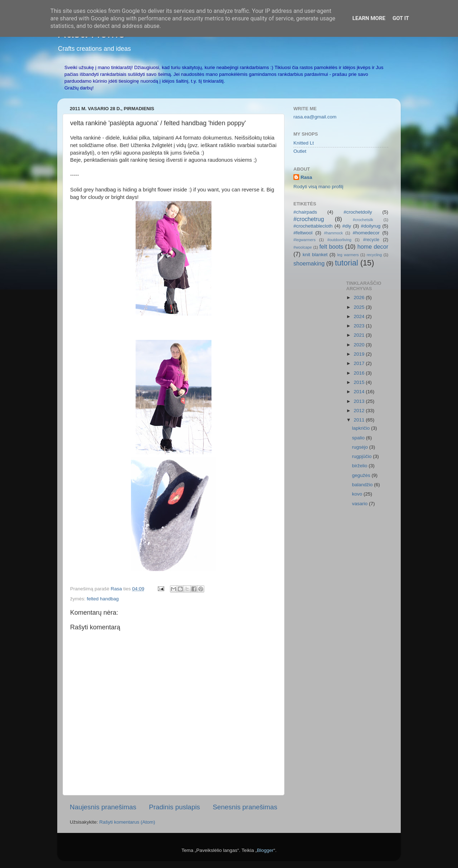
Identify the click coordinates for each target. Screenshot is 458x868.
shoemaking (309, 263)
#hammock (333, 233)
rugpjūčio (363, 456)
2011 (360, 420)
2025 (360, 307)
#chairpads (305, 212)
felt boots (332, 247)
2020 (360, 345)
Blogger (265, 850)
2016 (360, 373)
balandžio (363, 485)
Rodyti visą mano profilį (318, 187)
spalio (359, 438)
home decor (373, 247)
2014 (360, 392)
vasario (360, 504)
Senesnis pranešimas (245, 807)
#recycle (371, 240)
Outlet (300, 151)
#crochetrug (309, 219)
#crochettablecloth (313, 226)
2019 (360, 354)
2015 (360, 382)
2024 (360, 316)
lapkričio (362, 428)
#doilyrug (371, 226)
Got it (401, 18)
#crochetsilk (363, 220)
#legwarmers (304, 240)
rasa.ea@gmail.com (315, 117)
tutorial (347, 263)
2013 (360, 401)
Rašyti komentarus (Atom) (127, 822)
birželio (360, 466)
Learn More (369, 18)
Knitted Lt (304, 143)
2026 (360, 298)
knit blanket (315, 255)
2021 (360, 335)
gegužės (362, 475)
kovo (358, 494)
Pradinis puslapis (174, 807)
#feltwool (303, 233)
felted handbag (103, 599)
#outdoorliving (339, 240)
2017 (360, 363)
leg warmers (348, 255)
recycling (374, 255)
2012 (360, 411)
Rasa (306, 177)
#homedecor (366, 233)
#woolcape (303, 247)
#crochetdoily (358, 212)
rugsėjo (361, 447)
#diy (347, 226)
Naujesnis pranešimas (103, 807)
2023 (360, 326)
